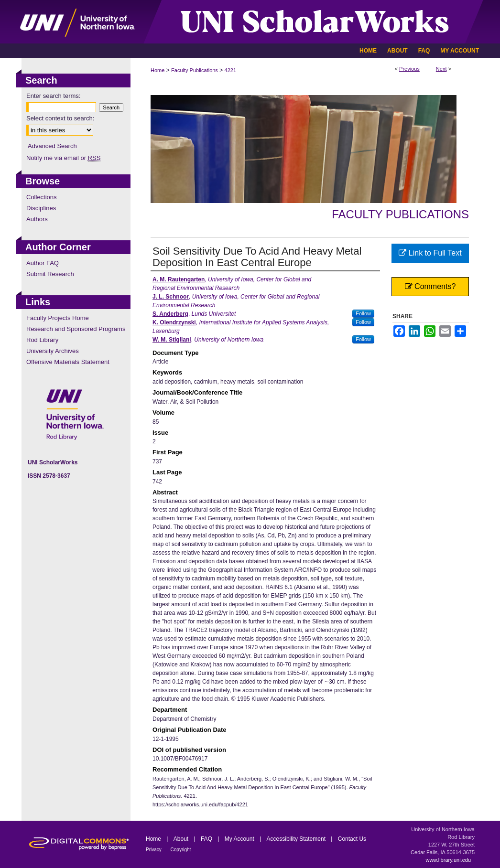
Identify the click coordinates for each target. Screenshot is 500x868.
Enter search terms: (53, 96)
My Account (240, 839)
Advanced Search (52, 146)
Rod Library (42, 340)
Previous (409, 69)
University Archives (53, 351)
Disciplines (41, 208)
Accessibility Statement (297, 839)
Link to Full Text (430, 253)
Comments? (430, 286)
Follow (363, 313)
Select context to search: (60, 118)
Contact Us (352, 839)
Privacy (154, 850)
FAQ (207, 839)
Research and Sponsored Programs (76, 329)
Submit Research (50, 274)
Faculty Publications (195, 70)
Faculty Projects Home (58, 318)
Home (158, 70)
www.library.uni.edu (448, 860)
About (182, 839)
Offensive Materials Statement (68, 362)
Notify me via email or (63, 158)
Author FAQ (43, 263)
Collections (42, 197)
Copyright (181, 850)
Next (441, 69)
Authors (37, 219)
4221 (230, 70)
